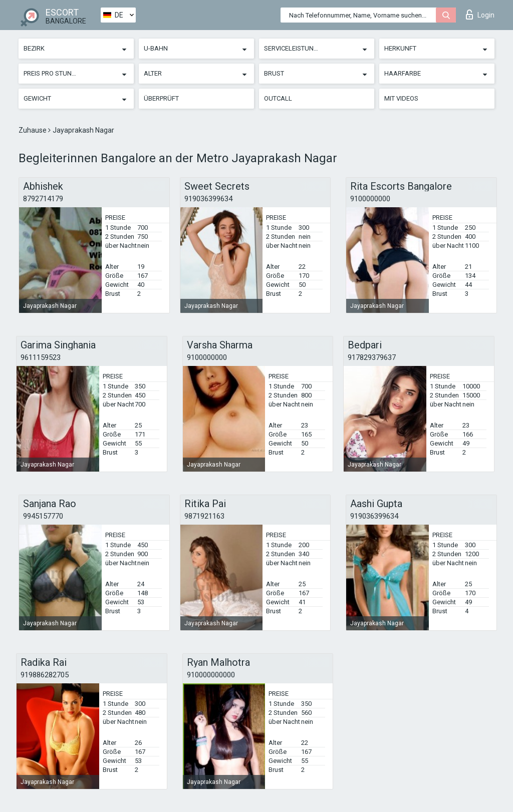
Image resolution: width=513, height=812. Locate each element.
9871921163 (204, 516)
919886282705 (45, 675)
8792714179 (43, 199)
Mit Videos (401, 98)
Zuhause (33, 130)
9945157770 (43, 516)
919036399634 (208, 199)
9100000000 (370, 199)
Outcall (278, 98)
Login (480, 15)
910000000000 (211, 675)
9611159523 (41, 357)
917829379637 (372, 357)
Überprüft (161, 98)
